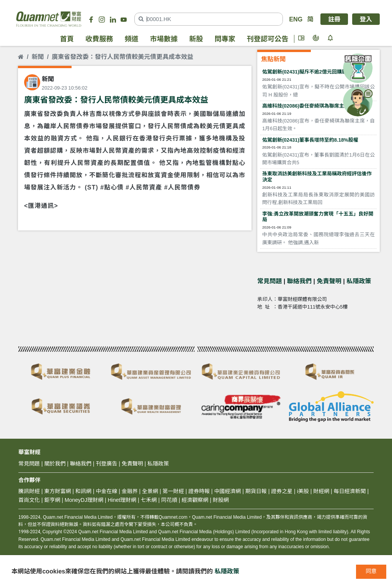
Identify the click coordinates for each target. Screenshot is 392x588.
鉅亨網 (52, 500)
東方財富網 (57, 491)
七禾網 (149, 500)
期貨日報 (256, 491)
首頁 (67, 39)
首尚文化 (29, 500)
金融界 (130, 491)
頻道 (131, 39)
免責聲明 (329, 281)
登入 (366, 19)
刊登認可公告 (268, 39)
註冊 (334, 19)
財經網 (321, 491)
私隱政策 (359, 281)
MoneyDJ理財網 (84, 500)
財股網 (221, 500)
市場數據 (164, 39)
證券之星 (281, 491)
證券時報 (199, 491)
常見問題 (269, 281)
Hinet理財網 (122, 500)
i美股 (302, 491)
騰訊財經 (29, 491)
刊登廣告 (106, 464)
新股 (196, 39)
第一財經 (173, 491)
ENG (296, 19)
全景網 (150, 491)
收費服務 (99, 39)
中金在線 (106, 491)
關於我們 (55, 464)
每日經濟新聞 (350, 491)
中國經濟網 (227, 491)
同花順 (169, 500)
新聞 (38, 57)
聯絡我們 (299, 281)
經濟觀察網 (195, 500)
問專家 (225, 39)
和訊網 (83, 491)
